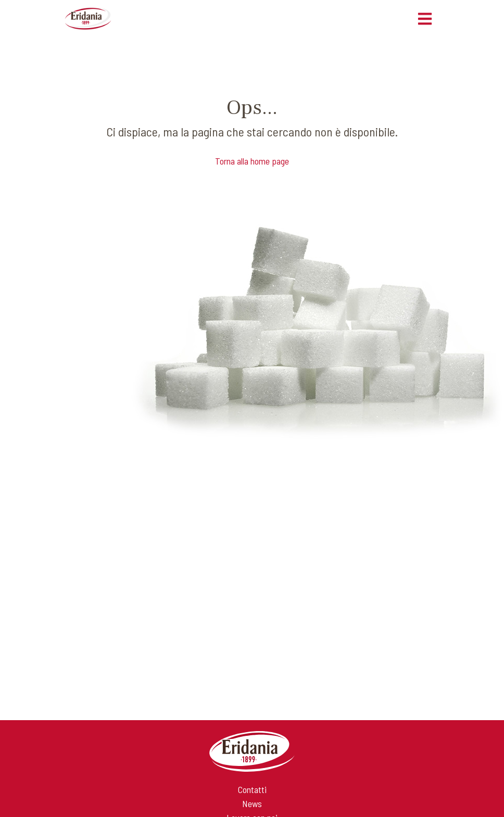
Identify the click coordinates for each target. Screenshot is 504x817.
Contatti (252, 789)
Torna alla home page (252, 161)
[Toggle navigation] (425, 19)
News (252, 803)
